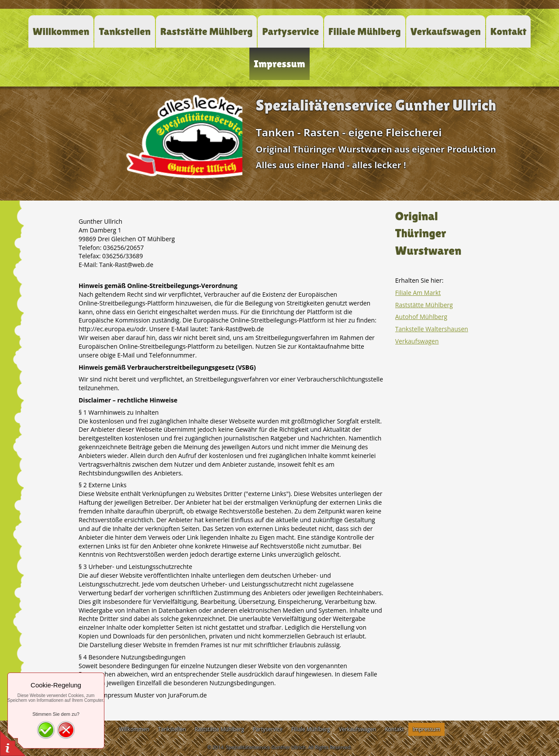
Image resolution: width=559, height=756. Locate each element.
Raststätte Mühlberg (424, 305)
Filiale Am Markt (418, 293)
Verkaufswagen (417, 341)
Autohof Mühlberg (421, 317)
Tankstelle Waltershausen (432, 329)
